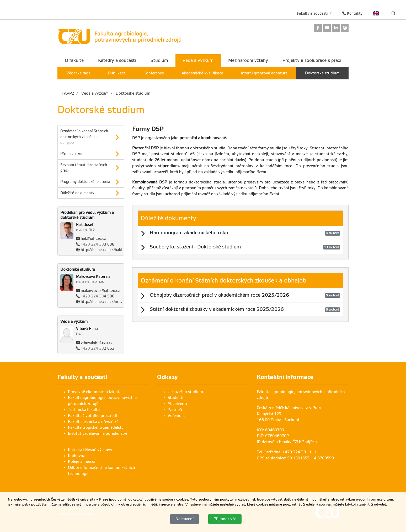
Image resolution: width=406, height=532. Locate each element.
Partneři (175, 410)
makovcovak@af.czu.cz (100, 291)
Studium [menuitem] (159, 60)
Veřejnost (176, 416)
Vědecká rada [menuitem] (78, 73)
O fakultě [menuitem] (74, 60)
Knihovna (77, 456)
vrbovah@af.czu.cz (97, 343)
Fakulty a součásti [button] (313, 13)
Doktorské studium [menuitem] (322, 73)
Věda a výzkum (94, 93)
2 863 (98, 348)
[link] (318, 28)
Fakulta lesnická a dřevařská (93, 422)
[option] (91, 137)
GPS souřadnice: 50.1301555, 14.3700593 (295, 458)
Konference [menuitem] (154, 73)
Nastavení (185, 519)
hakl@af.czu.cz (93, 239)
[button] (91, 137)
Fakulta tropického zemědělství (96, 427)
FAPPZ (68, 93)
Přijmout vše (225, 519)
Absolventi (177, 404)
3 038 (98, 244)
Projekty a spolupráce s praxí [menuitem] (312, 60)
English (376, 13)
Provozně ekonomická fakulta (95, 392)
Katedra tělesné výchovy (90, 450)
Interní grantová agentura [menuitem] (264, 73)
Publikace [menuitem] (117, 73)
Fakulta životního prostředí (92, 416)
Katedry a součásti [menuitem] (117, 60)
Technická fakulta (84, 410)
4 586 (98, 296)
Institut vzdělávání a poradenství (98, 433)
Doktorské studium (132, 93)
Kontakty (352, 13)
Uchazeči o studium (185, 392)
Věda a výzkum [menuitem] (198, 60)
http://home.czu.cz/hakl (101, 250)
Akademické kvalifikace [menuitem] (202, 73)
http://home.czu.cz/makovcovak (108, 302)
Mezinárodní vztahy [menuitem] (248, 60)
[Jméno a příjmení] (100, 227)
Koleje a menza (82, 462)
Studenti (175, 398)
